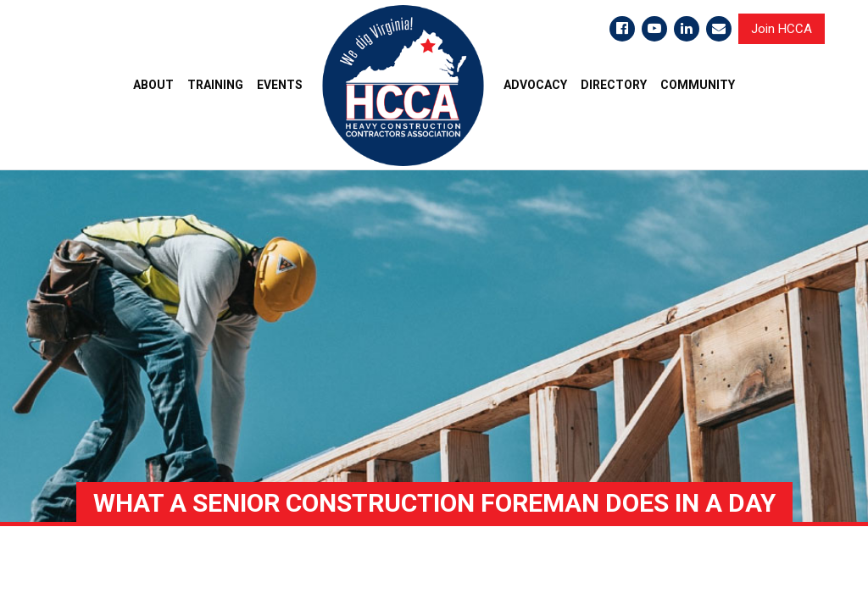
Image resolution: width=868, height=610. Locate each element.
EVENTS (280, 85)
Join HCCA (782, 29)
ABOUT (153, 85)
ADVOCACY (535, 85)
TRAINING (215, 85)
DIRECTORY (614, 85)
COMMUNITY (698, 85)
